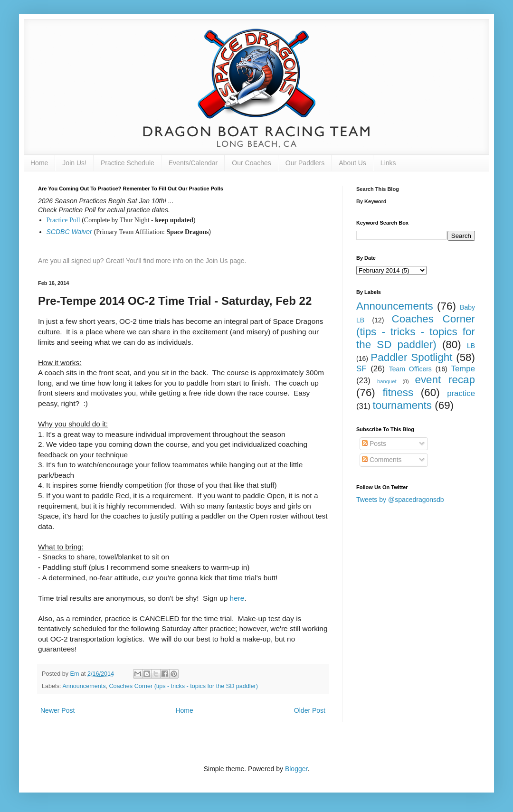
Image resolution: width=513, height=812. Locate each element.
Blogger (296, 769)
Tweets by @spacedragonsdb (400, 500)
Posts (374, 444)
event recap (445, 380)
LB (471, 346)
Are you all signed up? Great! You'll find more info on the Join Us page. (142, 261)
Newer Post (57, 710)
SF (361, 369)
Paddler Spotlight (411, 357)
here (237, 598)
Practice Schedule (128, 163)
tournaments (402, 405)
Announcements (84, 686)
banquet (387, 381)
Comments (382, 460)
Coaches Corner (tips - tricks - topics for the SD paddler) (183, 686)
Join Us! (74, 163)
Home (39, 163)
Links (388, 163)
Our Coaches (251, 163)
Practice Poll (63, 220)
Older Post (310, 710)
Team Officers (410, 369)
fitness (398, 392)
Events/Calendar (193, 163)
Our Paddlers (305, 163)
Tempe (463, 369)
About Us (352, 163)
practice (461, 393)
